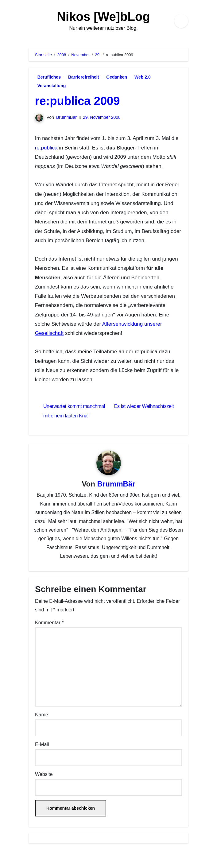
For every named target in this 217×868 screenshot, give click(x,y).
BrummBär (66, 117)
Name (42, 715)
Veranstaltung (52, 86)
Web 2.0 (143, 77)
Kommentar (49, 623)
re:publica (46, 148)
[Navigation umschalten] (31, 21)
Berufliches (49, 77)
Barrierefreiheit (83, 77)
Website (44, 774)
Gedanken (117, 77)
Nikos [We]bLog (103, 17)
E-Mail (42, 744)
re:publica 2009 (77, 101)
